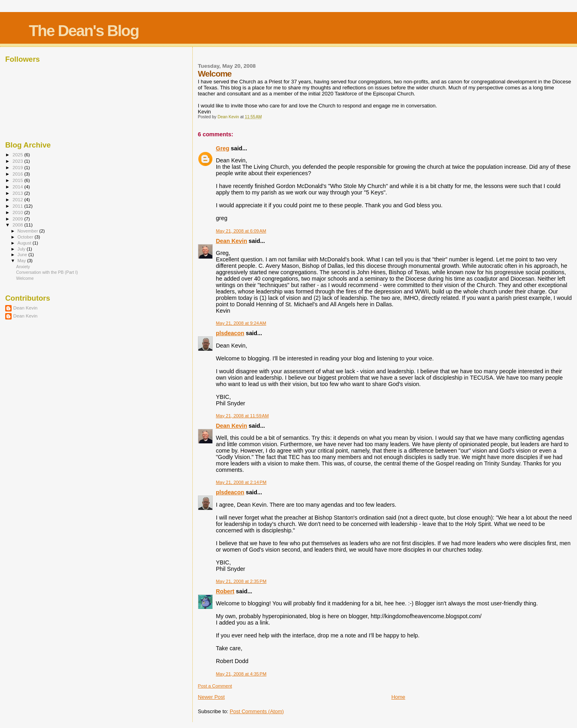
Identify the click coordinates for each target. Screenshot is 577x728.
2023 (18, 161)
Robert (225, 591)
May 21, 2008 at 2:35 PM (241, 581)
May (22, 261)
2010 (18, 212)
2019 (18, 167)
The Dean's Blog (84, 31)
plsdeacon (230, 333)
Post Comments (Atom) (257, 711)
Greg (223, 148)
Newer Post (211, 697)
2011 (18, 206)
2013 (18, 193)
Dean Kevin (232, 241)
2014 (18, 187)
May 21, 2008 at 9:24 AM (241, 323)
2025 (18, 155)
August (25, 243)
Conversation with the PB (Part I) (47, 272)
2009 (18, 219)
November (28, 231)
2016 (18, 174)
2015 (18, 180)
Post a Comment (215, 686)
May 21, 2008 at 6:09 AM (241, 231)
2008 (18, 225)
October (26, 237)
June (23, 255)
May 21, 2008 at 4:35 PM (241, 674)
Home (398, 697)
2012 (18, 199)
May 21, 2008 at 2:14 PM (241, 482)
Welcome (25, 278)
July (22, 249)
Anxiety (23, 267)
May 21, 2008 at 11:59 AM (242, 416)
